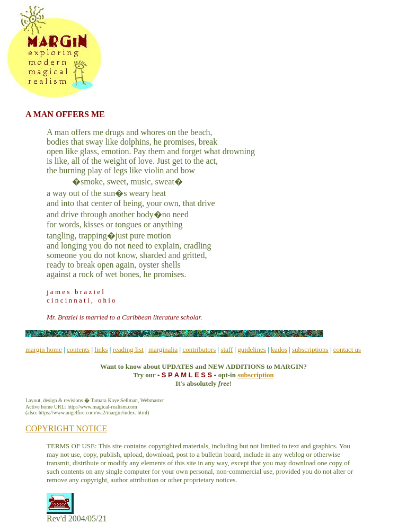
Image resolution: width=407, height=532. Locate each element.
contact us (347, 349)
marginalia (163, 349)
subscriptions (310, 349)
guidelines (251, 349)
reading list (128, 349)
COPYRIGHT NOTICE (66, 428)
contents (78, 349)
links (101, 349)
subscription (256, 375)
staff (227, 349)
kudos (279, 349)
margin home (44, 349)
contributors (199, 349)
